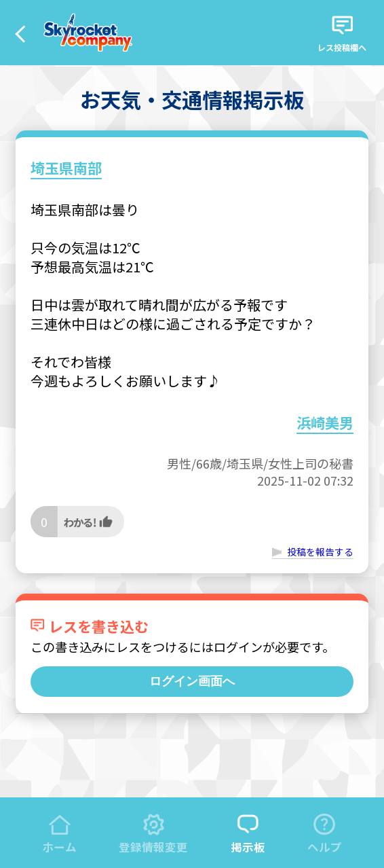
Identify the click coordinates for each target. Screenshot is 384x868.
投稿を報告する (320, 551)
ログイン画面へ (192, 681)
